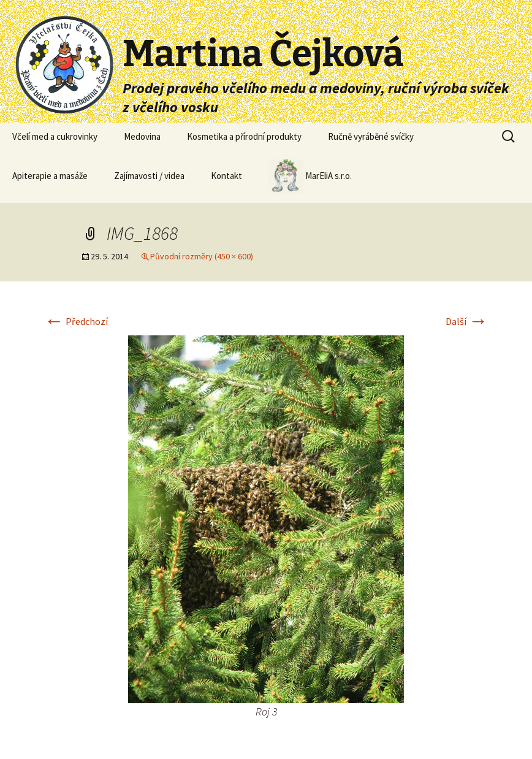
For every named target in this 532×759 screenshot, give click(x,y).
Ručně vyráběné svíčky (371, 136)
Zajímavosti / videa (149, 176)
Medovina (142, 136)
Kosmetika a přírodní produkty (244, 136)
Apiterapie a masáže (50, 176)
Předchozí (76, 321)
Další (467, 321)
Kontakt (226, 176)
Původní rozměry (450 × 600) (202, 256)
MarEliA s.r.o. (310, 177)
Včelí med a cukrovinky (55, 136)
